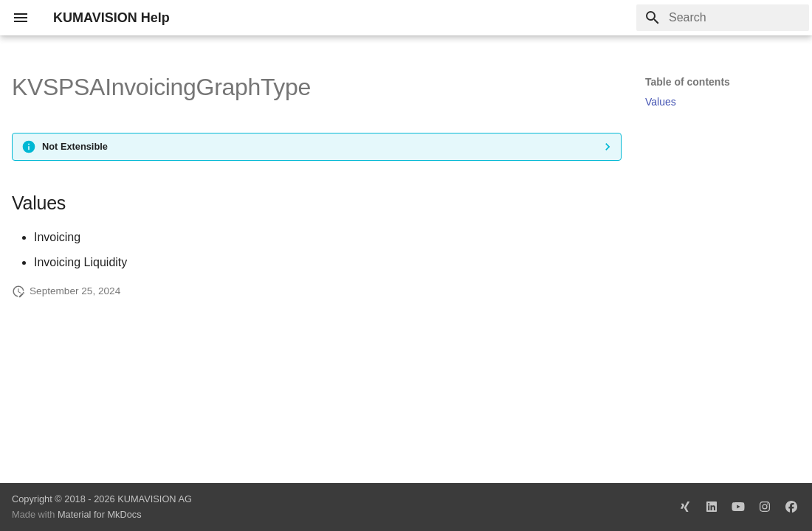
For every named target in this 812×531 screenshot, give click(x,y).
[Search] (723, 18)
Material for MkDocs (100, 514)
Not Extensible (75, 146)
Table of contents (688, 82)
